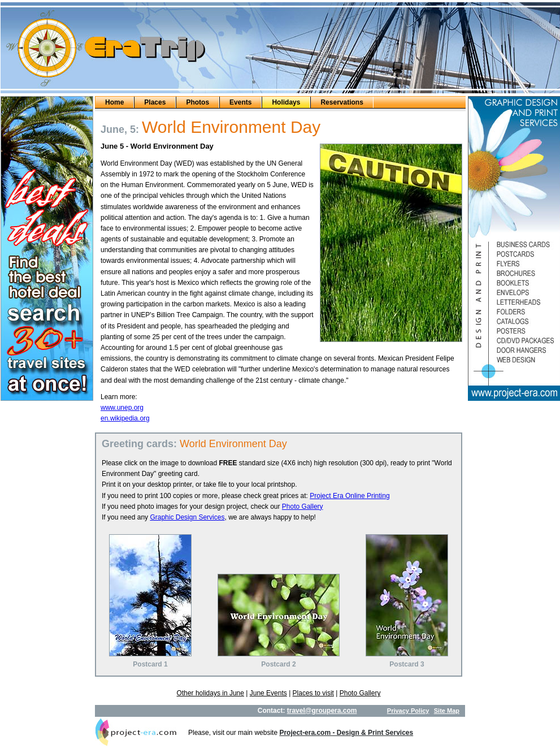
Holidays (286, 102)
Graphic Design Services (187, 517)
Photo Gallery (303, 507)
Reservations (342, 102)
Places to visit (313, 693)
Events (240, 102)
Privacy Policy (408, 711)
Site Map (447, 711)
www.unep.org (122, 408)
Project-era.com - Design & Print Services (346, 733)
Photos (197, 102)
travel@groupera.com (322, 711)
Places (155, 102)
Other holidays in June (210, 693)
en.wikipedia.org (125, 418)
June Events (268, 693)
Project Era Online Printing (350, 496)
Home (114, 102)
